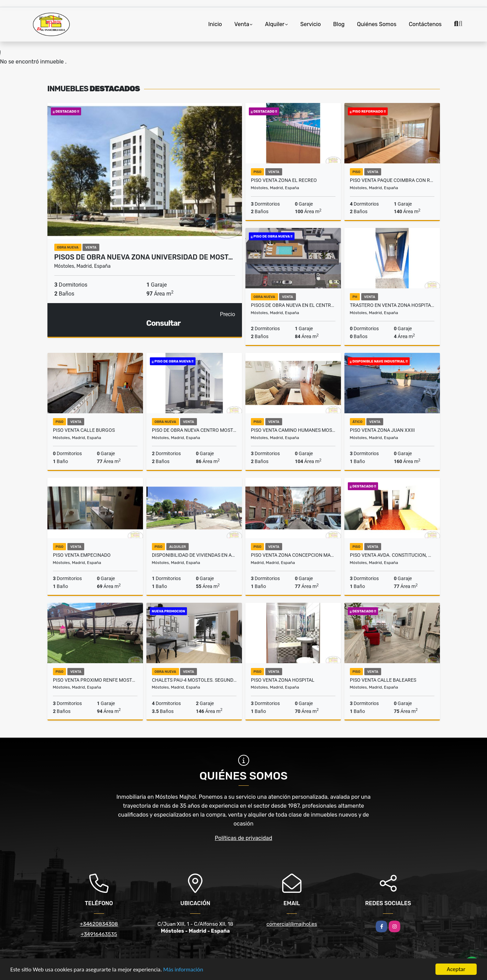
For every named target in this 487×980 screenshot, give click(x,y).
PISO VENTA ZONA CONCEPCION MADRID (293, 555)
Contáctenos (425, 24)
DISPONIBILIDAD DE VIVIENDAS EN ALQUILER (194, 555)
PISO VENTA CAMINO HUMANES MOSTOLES (293, 430)
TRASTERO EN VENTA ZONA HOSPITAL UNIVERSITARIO (392, 305)
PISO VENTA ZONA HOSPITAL (283, 680)
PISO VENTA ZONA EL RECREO (284, 180)
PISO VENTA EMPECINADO (82, 555)
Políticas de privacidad (243, 838)
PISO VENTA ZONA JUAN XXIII (382, 430)
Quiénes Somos (377, 24)
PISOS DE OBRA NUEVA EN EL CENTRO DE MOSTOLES (293, 305)
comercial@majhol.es (292, 924)
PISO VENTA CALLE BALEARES (383, 680)
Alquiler (275, 24)
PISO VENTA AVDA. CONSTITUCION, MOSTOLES (392, 555)
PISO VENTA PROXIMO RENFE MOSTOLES (95, 680)
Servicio (311, 24)
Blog (339, 24)
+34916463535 (99, 934)
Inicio (215, 24)
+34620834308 (99, 924)
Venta (242, 24)
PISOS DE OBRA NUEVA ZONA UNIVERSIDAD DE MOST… (144, 257)
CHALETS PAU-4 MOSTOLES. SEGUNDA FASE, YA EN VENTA (194, 680)
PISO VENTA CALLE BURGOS (84, 430)
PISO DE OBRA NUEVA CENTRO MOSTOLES (194, 430)
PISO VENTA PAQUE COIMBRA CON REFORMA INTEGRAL (392, 180)
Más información (183, 970)
